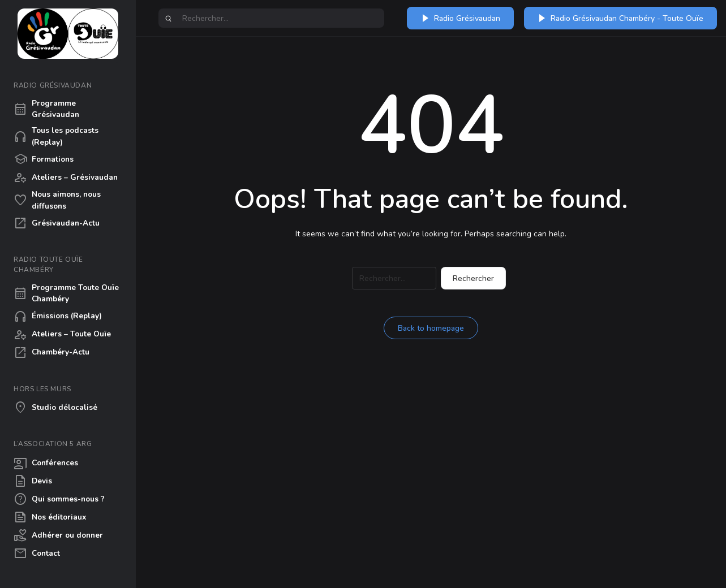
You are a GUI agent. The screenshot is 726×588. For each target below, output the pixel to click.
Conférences (46, 463)
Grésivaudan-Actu (57, 223)
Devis (33, 481)
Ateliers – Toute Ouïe (62, 335)
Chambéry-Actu (51, 353)
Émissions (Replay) (58, 317)
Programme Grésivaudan (46, 109)
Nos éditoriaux (50, 517)
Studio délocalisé (55, 408)
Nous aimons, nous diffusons (57, 200)
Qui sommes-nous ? (59, 499)
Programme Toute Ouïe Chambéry (66, 293)
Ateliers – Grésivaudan (66, 178)
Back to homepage (431, 328)
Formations (44, 159)
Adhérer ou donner (58, 535)
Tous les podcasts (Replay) (56, 136)
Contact (37, 554)
